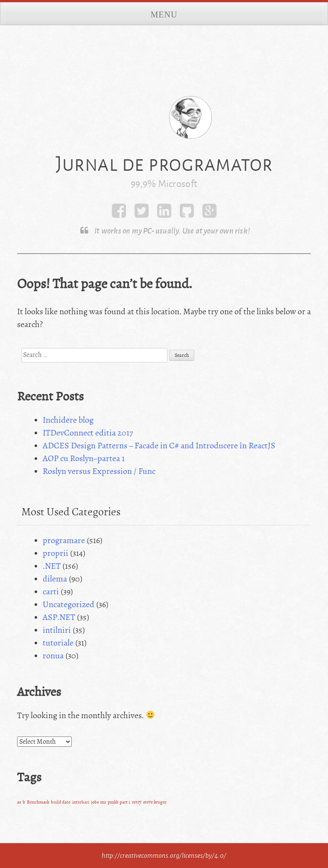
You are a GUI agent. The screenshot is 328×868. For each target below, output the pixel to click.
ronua (53, 656)
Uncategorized (69, 604)
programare (64, 540)
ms (103, 802)
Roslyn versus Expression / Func (99, 471)
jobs (95, 802)
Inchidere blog (68, 420)
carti (51, 592)
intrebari (81, 802)
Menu (164, 15)
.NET (52, 566)
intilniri (57, 630)
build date (61, 802)
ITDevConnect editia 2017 (88, 433)
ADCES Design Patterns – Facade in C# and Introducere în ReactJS (159, 446)
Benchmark (38, 802)
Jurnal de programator (164, 164)
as (19, 802)
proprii (56, 553)
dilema (55, 579)
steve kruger (155, 802)
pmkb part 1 (119, 802)
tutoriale (58, 643)
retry (137, 802)
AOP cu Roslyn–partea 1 (84, 458)
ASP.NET (59, 617)
